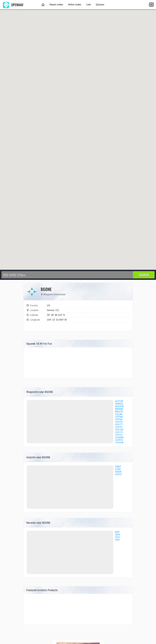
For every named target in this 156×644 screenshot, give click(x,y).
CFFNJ (119, 419)
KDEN (118, 472)
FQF (118, 540)
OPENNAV (13, 5)
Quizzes (100, 5)
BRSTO (119, 412)
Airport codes (56, 5)
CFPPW (119, 443)
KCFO (118, 474)
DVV (118, 537)
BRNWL (119, 409)
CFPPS (119, 440)
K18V (118, 469)
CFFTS (119, 422)
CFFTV (119, 427)
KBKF (118, 467)
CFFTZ (119, 435)
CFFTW (119, 430)
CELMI (119, 414)
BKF (117, 532)
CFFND (119, 417)
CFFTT (119, 425)
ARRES (119, 404)
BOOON (120, 406)
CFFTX (119, 432)
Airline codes (75, 5)
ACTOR (119, 401)
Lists (89, 5)
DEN (118, 535)
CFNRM (119, 438)
